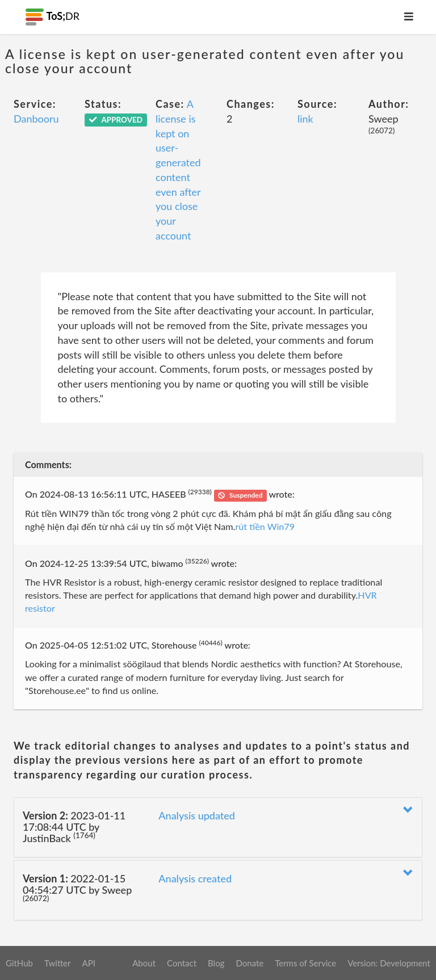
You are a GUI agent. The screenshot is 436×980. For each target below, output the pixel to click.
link (305, 119)
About (144, 963)
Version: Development (389, 963)
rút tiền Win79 (265, 526)
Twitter (58, 963)
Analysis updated (197, 815)
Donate (250, 963)
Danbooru (36, 119)
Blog (216, 963)
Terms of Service (305, 963)
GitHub (19, 963)
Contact (182, 963)
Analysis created (195, 878)
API (88, 963)
